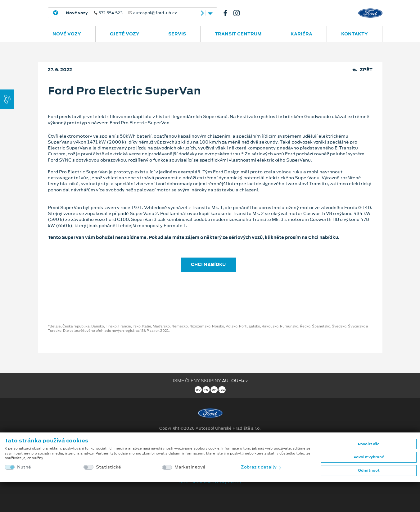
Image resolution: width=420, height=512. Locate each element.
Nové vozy (67, 34)
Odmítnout (369, 470)
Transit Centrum (238, 34)
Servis (177, 34)
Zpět (362, 70)
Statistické (108, 467)
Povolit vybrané (369, 457)
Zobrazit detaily (262, 467)
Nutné (24, 467)
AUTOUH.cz (235, 381)
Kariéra (301, 34)
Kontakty (355, 34)
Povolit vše (369, 444)
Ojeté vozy (125, 34)
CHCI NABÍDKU (208, 264)
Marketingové (190, 467)
